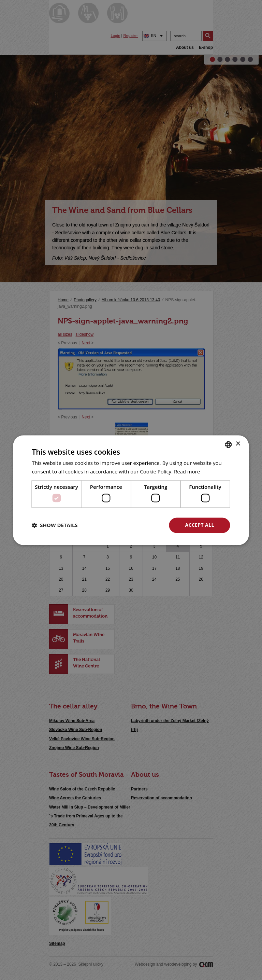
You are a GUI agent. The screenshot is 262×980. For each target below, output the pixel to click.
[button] (55, 525)
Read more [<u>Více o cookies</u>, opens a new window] (187, 471)
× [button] (238, 444)
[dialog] (131, 490)
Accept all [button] (199, 525)
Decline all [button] (133, 525)
